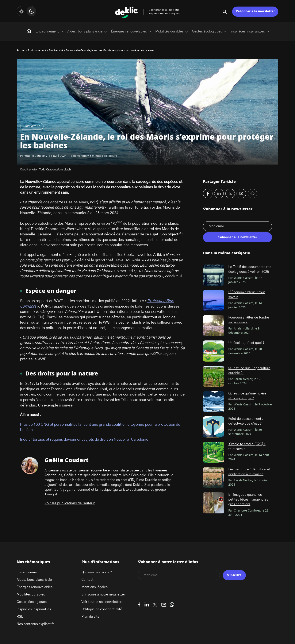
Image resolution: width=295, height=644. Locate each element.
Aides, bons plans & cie (85, 31)
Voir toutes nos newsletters (102, 602)
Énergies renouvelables (129, 31)
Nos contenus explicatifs (35, 624)
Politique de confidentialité (102, 609)
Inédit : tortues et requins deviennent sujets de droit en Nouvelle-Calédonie (84, 440)
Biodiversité (32, 126)
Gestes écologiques (207, 31)
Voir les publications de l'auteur (70, 503)
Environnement (47, 31)
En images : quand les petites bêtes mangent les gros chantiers (248, 499)
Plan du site (90, 617)
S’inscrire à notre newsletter (103, 594)
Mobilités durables (169, 31)
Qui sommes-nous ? (97, 572)
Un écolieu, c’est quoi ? (246, 343)
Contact (87, 580)
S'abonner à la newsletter (237, 237)
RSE (20, 617)
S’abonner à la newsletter (255, 11)
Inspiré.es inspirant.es (248, 31)
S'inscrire (234, 575)
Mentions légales (95, 587)
